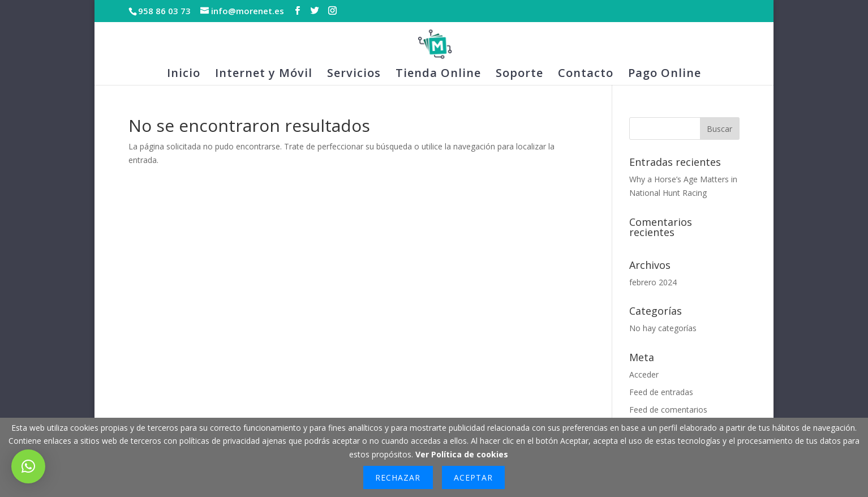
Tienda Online (438, 75)
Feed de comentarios (668, 410)
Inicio (184, 75)
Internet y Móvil (264, 75)
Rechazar (398, 477)
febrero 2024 (653, 282)
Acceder (644, 374)
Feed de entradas (661, 392)
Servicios (354, 75)
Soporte (519, 75)
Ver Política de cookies (462, 454)
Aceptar (473, 477)
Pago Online (665, 75)
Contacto (586, 75)
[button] (28, 466)
